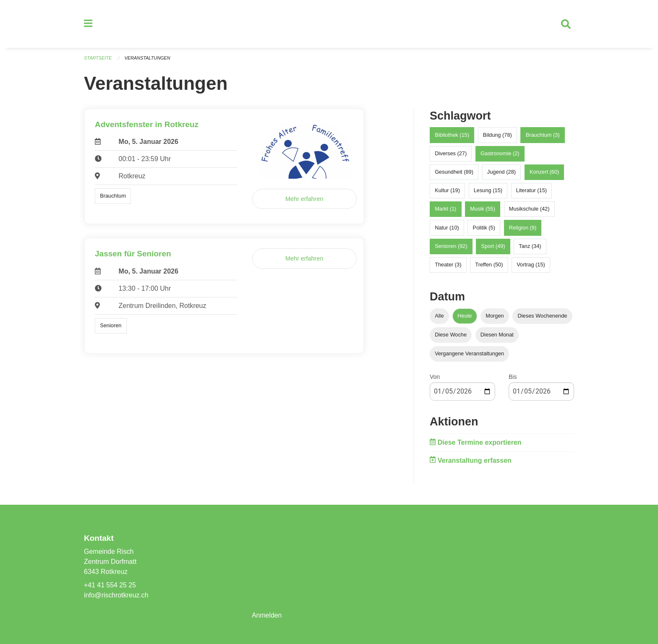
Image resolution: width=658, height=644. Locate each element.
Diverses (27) (451, 154)
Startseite (98, 59)
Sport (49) (493, 247)
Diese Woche (451, 335)
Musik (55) (483, 210)
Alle (439, 317)
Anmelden (267, 615)
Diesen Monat (497, 335)
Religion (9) (523, 228)
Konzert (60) (544, 173)
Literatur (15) (531, 191)
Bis (513, 378)
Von (435, 378)
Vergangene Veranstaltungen (469, 354)
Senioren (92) (451, 247)
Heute (465, 317)
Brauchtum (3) (543, 136)
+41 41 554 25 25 (110, 585)
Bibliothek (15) (452, 136)
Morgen (495, 317)
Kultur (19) (447, 191)
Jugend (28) (501, 173)
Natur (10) (447, 228)
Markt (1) (445, 210)
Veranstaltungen (148, 59)
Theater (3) (448, 265)
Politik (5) (484, 228)
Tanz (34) (530, 247)
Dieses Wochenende (543, 317)
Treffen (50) (489, 265)
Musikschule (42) (529, 210)
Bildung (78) (497, 136)
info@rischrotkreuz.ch (116, 595)
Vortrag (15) (531, 265)
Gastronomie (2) (500, 154)
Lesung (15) (488, 191)
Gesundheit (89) (454, 173)
